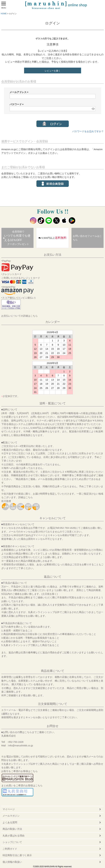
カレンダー (53, 322)
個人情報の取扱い (12, 862)
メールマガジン (11, 816)
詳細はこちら (26, 497)
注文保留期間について (53, 704)
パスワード (17, 104)
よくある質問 (10, 822)
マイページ (9, 809)
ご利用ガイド (10, 849)
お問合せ (53, 726)
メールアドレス (20, 92)
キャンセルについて (53, 518)
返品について (53, 577)
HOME (4, 14)
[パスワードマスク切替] (93, 109)
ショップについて (12, 842)
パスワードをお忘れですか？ (88, 131)
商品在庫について (53, 671)
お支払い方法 (53, 255)
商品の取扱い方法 (12, 829)
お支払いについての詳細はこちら (19, 316)
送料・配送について (53, 403)
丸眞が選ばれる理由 (14, 836)
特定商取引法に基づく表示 (17, 855)
